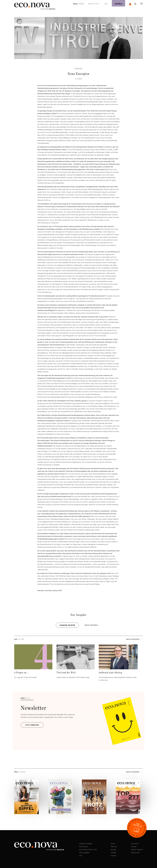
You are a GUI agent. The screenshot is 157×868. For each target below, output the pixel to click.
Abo (106, 4)
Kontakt (113, 849)
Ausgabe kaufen (67, 625)
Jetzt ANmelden (32, 725)
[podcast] (119, 3)
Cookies (134, 846)
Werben (113, 852)
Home (113, 843)
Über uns (114, 846)
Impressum (135, 843)
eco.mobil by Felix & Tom (88, 849)
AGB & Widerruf (137, 849)
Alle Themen (84, 846)
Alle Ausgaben (84, 852)
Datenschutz (135, 852)
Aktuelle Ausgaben (86, 843)
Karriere (113, 855)
